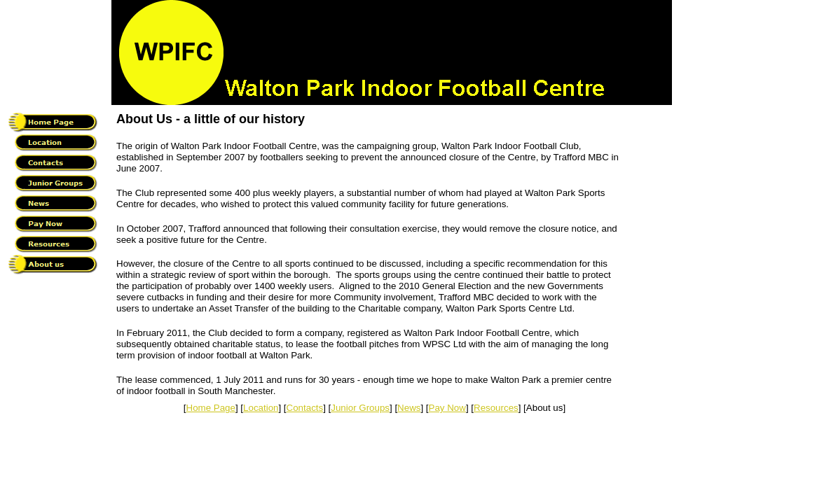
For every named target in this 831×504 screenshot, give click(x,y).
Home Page (211, 408)
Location (261, 408)
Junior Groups (360, 408)
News (409, 408)
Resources (496, 408)
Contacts (305, 408)
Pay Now (447, 408)
